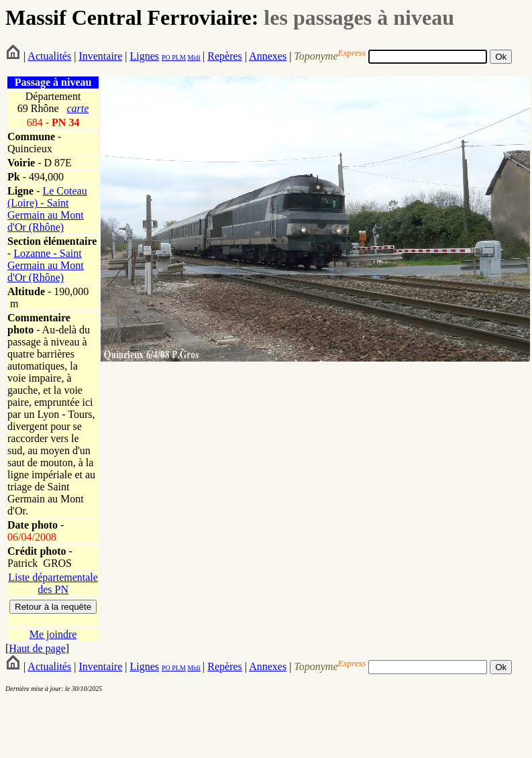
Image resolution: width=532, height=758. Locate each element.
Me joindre (53, 634)
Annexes (268, 56)
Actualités (49, 56)
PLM (178, 57)
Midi (194, 57)
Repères (225, 56)
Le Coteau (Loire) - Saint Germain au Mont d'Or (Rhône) (47, 209)
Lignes (144, 56)
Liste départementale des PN (53, 583)
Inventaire (100, 56)
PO (166, 57)
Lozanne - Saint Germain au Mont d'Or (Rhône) (46, 265)
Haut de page (37, 648)
